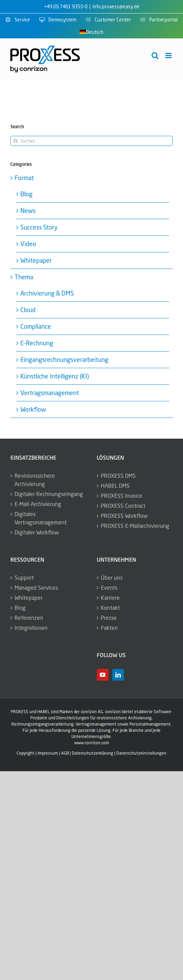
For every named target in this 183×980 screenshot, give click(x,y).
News (28, 211)
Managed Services (36, 588)
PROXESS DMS (118, 476)
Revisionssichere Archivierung (35, 480)
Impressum (48, 753)
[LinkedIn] (118, 675)
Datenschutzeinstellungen (141, 753)
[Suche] (15, 141)
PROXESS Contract (123, 506)
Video (28, 244)
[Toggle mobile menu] (169, 55)
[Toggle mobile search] (155, 55)
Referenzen (29, 618)
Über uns (112, 578)
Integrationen (31, 628)
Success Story (39, 227)
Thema (24, 277)
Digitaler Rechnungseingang (49, 494)
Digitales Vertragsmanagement (41, 518)
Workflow (33, 409)
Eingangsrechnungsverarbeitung (64, 360)
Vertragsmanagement (50, 393)
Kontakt (110, 608)
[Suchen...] (91, 141)
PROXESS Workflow (124, 516)
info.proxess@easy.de (116, 6)
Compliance (36, 326)
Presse (109, 618)
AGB (65, 753)
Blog (26, 194)
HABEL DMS (115, 486)
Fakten (109, 628)
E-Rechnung (37, 343)
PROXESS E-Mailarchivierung (135, 526)
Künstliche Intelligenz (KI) (55, 376)
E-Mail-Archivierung (38, 504)
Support (24, 578)
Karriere (110, 598)
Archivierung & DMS (47, 293)
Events (109, 588)
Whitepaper (36, 260)
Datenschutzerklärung (93, 753)
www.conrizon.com (92, 743)
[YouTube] (103, 675)
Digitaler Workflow (37, 532)
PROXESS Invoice (122, 496)
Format (24, 178)
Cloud (28, 310)
